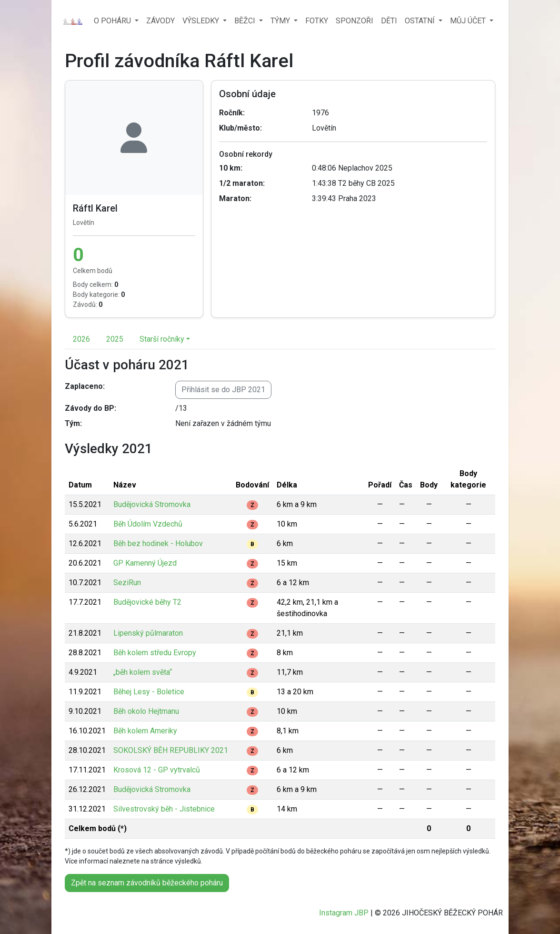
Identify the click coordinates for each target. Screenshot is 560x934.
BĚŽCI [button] (246, 21)
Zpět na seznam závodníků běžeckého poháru (147, 883)
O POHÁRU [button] (113, 21)
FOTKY (317, 21)
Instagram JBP (344, 913)
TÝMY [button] (281, 21)
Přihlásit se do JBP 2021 (223, 390)
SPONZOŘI (355, 21)
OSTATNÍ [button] (421, 21)
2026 (81, 339)
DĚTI (389, 21)
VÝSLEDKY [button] (202, 21)
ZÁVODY (160, 21)
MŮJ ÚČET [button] (469, 21)
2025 (115, 339)
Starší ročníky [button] (162, 339)
